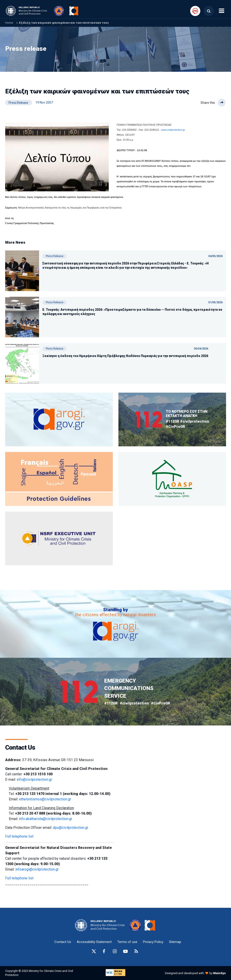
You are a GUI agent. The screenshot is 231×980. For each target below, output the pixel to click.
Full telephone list (19, 836)
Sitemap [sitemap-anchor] (175, 942)
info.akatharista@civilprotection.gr (46, 819)
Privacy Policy (153, 942)
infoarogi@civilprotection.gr (37, 869)
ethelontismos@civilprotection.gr (45, 799)
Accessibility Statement (94, 942)
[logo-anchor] (101, 925)
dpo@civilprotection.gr (70, 828)
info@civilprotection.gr (34, 780)
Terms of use (127, 942)
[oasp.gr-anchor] (59, 539)
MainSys (219, 973)
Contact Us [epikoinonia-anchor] (63, 942)
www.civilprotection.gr (173, 130)
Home (9, 23)
